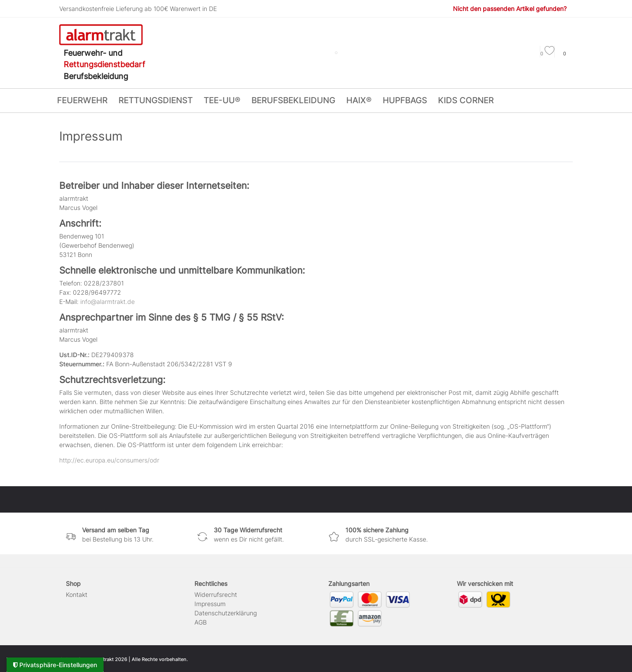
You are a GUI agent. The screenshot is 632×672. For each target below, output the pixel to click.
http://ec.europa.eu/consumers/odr (109, 460)
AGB (201, 622)
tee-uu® (222, 100)
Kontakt (77, 594)
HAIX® (359, 100)
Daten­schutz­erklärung (226, 613)
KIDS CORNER (466, 100)
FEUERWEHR (82, 100)
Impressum (210, 604)
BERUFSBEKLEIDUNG (293, 100)
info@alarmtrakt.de (108, 302)
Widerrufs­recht (216, 594)
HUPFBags (405, 100)
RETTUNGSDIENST (156, 100)
